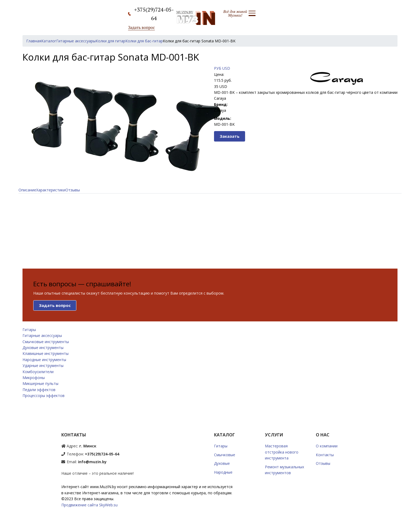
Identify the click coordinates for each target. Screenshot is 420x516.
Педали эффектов (39, 390)
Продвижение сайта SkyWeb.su (89, 505)
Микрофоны (34, 378)
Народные (223, 472)
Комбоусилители (38, 372)
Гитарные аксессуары (42, 335)
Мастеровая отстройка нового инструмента (282, 452)
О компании (327, 446)
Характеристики (51, 190)
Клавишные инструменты (46, 353)
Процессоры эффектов (44, 396)
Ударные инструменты (43, 365)
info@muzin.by (92, 462)
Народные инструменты (44, 360)
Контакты (325, 455)
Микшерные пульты (40, 383)
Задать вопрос (141, 27)
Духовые (222, 463)
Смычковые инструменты (46, 342)
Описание (27, 190)
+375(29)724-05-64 (102, 454)
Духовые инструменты (43, 348)
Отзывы (73, 190)
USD (226, 68)
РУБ (218, 68)
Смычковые (225, 455)
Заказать (230, 136)
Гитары (29, 330)
